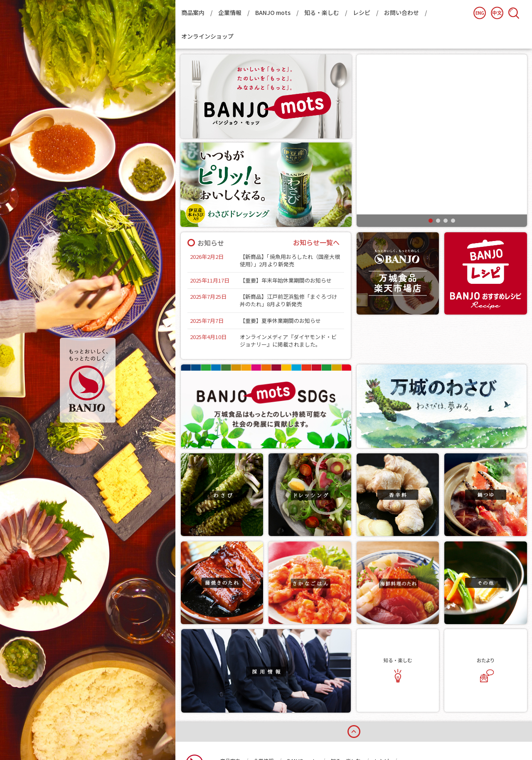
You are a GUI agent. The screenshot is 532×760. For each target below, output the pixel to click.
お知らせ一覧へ (316, 242)
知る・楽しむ (322, 12)
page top (354, 686)
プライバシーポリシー (289, 727)
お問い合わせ (401, 12)
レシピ (362, 12)
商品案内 (193, 12)
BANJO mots (273, 12)
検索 (514, 13)
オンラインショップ (207, 36)
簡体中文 (497, 13)
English (480, 13)
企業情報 (230, 12)
